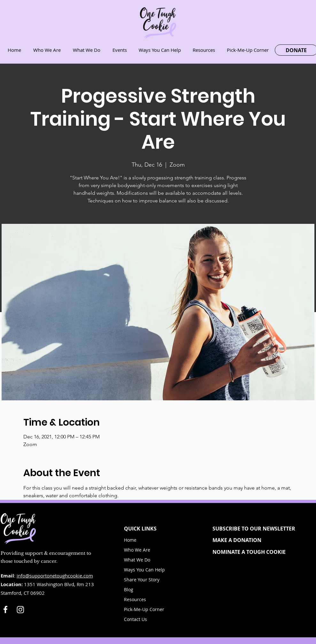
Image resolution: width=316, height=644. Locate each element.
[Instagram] (20, 609)
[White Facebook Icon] (5, 609)
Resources (135, 599)
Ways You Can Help (144, 570)
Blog (129, 589)
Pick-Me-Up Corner (144, 609)
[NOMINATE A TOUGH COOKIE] (259, 552)
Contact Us (135, 619)
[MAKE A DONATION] (259, 540)
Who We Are (137, 550)
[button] (259, 529)
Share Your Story (142, 580)
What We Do (137, 560)
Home (130, 540)
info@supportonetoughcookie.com (55, 576)
